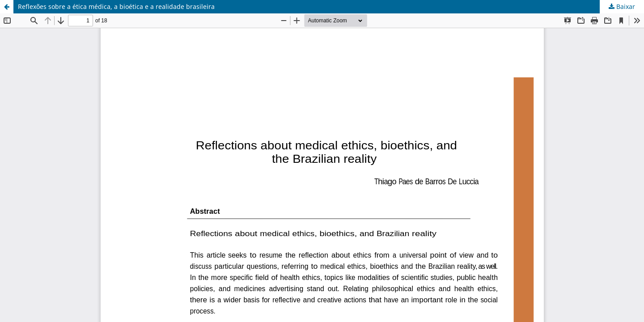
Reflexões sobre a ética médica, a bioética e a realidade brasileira (116, 6)
